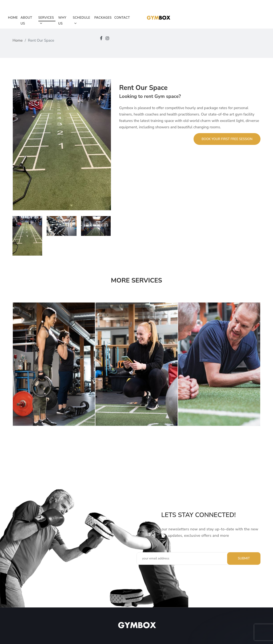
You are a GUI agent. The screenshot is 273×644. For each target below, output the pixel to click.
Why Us (62, 21)
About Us (26, 21)
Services (46, 20)
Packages (103, 18)
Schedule (81, 20)
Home (13, 18)
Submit (244, 558)
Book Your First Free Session (227, 139)
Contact (122, 18)
